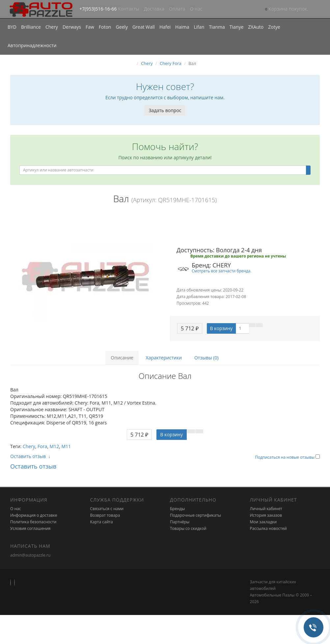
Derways (72, 27)
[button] (287, 9)
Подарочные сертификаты (195, 515)
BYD (12, 27)
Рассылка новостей (268, 528)
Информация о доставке (34, 515)
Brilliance (31, 27)
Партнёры (180, 522)
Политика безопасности (33, 522)
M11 (66, 446)
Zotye (274, 27)
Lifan (199, 27)
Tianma (217, 27)
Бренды (177, 509)
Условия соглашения (30, 528)
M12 (55, 446)
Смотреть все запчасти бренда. (222, 271)
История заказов (266, 515)
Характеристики (164, 358)
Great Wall (144, 27)
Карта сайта (102, 522)
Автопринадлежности (32, 45)
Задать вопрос (165, 110)
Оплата (177, 9)
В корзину (221, 328)
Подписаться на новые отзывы (285, 457)
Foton (105, 27)
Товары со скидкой (188, 528)
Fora (42, 446)
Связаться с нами (107, 509)
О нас (196, 9)
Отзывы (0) (206, 358)
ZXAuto (256, 27)
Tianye (237, 27)
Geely (122, 27)
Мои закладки (263, 522)
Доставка (154, 9)
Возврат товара (105, 515)
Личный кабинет (266, 509)
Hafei (165, 27)
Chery (52, 27)
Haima (182, 27)
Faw (90, 27)
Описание (122, 358)
